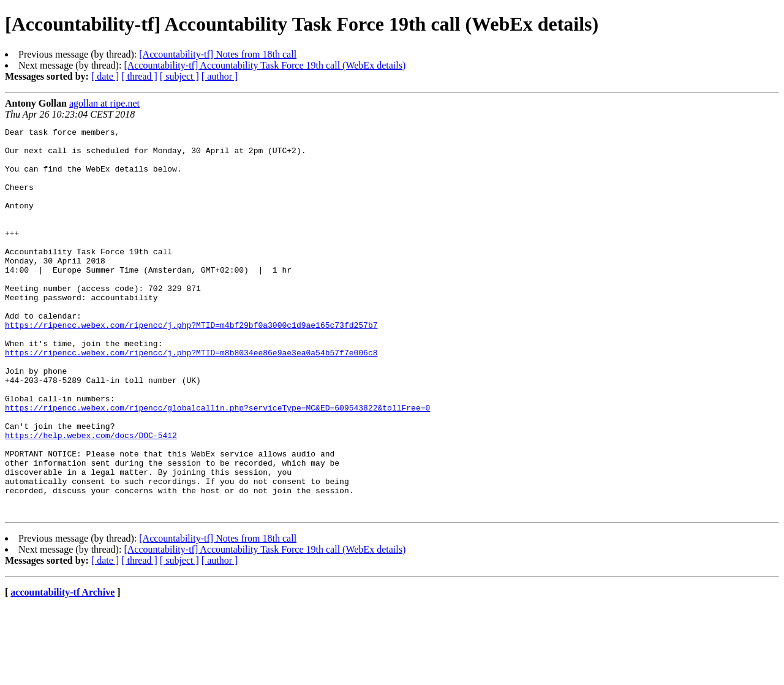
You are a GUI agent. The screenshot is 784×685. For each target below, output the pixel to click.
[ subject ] (179, 76)
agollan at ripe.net (104, 103)
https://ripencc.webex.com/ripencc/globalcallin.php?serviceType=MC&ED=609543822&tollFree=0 (217, 464)
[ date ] (105, 76)
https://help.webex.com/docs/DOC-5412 (91, 498)
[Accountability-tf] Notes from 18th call (218, 54)
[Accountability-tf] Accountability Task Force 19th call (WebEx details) (265, 65)
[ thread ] (139, 76)
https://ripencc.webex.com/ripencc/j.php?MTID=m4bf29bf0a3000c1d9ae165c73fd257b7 (191, 365)
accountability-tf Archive (62, 669)
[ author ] (220, 76)
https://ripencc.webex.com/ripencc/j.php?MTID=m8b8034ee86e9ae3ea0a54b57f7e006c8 (191, 398)
